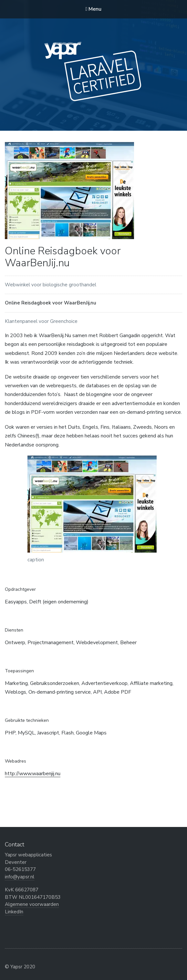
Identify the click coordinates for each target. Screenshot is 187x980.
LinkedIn (14, 912)
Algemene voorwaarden (32, 904)
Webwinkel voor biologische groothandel (51, 285)
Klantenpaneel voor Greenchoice (41, 321)
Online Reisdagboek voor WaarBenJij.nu (51, 303)
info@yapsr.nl (20, 877)
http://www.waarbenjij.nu (33, 774)
